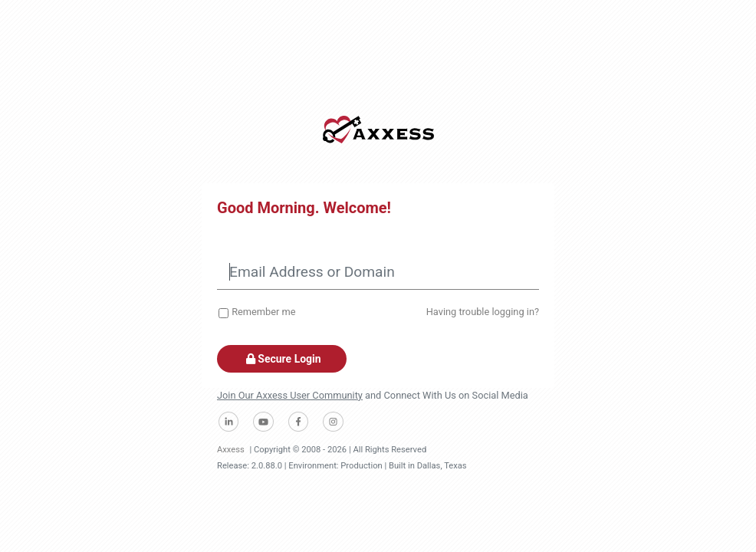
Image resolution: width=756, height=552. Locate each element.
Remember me (263, 312)
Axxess (231, 450)
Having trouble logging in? (483, 312)
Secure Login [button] (282, 359)
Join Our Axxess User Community (290, 395)
